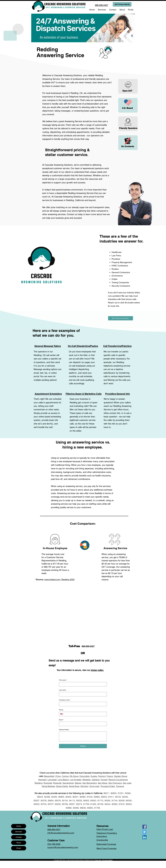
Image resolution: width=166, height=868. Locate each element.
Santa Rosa (74, 786)
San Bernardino (90, 783)
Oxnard (104, 780)
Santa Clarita (62, 786)
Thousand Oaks (108, 786)
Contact (19, 837)
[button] (102, 10)
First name (63, 680)
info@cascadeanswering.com (61, 833)
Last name (63, 690)
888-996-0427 (88, 646)
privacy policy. (97, 670)
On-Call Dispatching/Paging (83, 346)
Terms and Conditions (107, 860)
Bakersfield (49, 776)
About (19, 843)
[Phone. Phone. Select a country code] (62, 714)
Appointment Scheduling (48, 394)
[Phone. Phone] (85, 714)
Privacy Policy (98, 860)
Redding (39, 783)
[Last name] (82, 694)
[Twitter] (144, 832)
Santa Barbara (48, 786)
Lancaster (52, 780)
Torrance (120, 786)
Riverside (48, 783)
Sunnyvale (94, 786)
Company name (65, 700)
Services (19, 832)
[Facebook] (144, 827)
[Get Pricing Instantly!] (121, 318)
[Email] (82, 724)
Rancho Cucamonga (118, 780)
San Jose (127, 783)
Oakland (96, 780)
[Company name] (82, 704)
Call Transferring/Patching (117, 346)
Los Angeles (76, 780)
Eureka (94, 776)
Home (19, 826)
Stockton (84, 786)
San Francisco (115, 783)
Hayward (42, 780)
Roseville (57, 783)
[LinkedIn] (144, 837)
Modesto (87, 780)
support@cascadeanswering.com (63, 847)
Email (61, 720)
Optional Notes (64, 730)
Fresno (110, 776)
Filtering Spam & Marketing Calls (84, 394)
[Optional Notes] (83, 736)
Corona (65, 776)
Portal (19, 848)
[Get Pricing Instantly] (122, 4)
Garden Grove (121, 776)
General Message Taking (48, 346)
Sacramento (68, 783)
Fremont (102, 776)
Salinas (78, 783)
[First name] (82, 684)
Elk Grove (74, 776)
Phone (61, 710)
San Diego (103, 783)
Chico (58, 776)
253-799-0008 (54, 844)
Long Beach (63, 780)
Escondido (85, 776)
